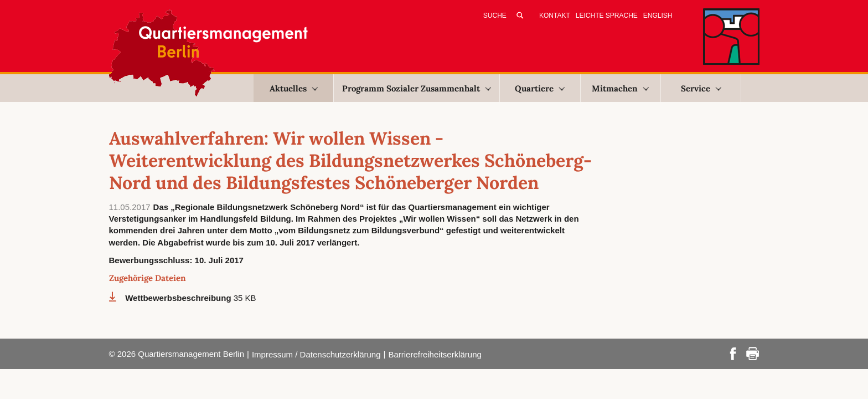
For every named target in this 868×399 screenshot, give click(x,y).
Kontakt (555, 16)
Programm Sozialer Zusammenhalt (417, 88)
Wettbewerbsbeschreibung (179, 298)
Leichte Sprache (607, 16)
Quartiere (540, 88)
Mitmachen (620, 88)
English (658, 16)
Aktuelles (294, 88)
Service (701, 88)
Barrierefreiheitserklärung (435, 354)
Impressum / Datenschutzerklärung (316, 354)
